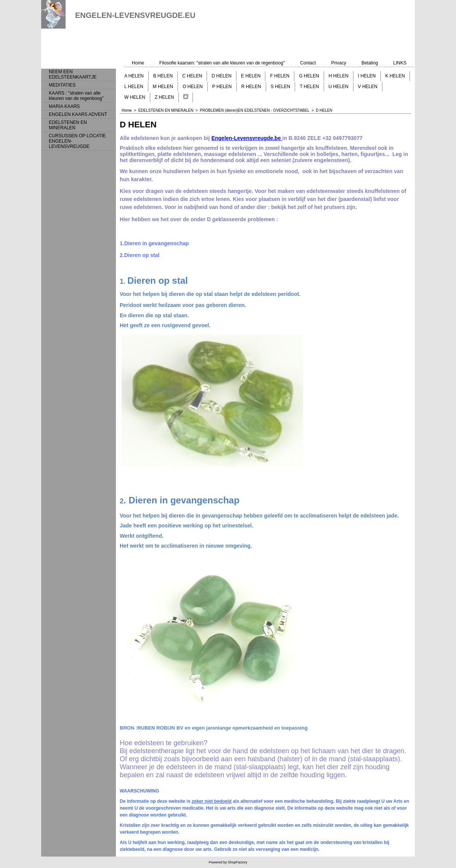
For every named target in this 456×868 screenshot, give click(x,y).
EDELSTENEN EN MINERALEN (68, 125)
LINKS (400, 63)
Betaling (370, 63)
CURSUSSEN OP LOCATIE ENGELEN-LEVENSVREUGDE (77, 141)
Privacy (339, 63)
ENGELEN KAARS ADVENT (78, 114)
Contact (308, 63)
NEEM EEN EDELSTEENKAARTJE (73, 74)
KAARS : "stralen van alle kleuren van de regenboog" (76, 96)
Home (138, 63)
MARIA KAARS (64, 106)
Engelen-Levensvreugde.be (247, 138)
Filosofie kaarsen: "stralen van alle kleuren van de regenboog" (222, 63)
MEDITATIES (62, 85)
